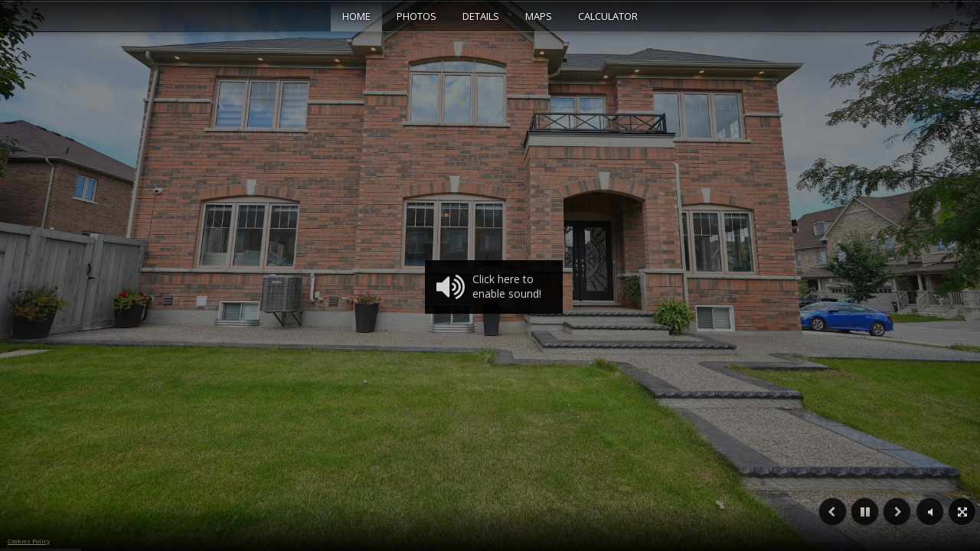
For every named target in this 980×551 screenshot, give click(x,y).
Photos (416, 16)
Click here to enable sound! (489, 287)
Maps (539, 16)
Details (481, 16)
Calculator (608, 16)
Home (356, 16)
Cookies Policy (29, 541)
